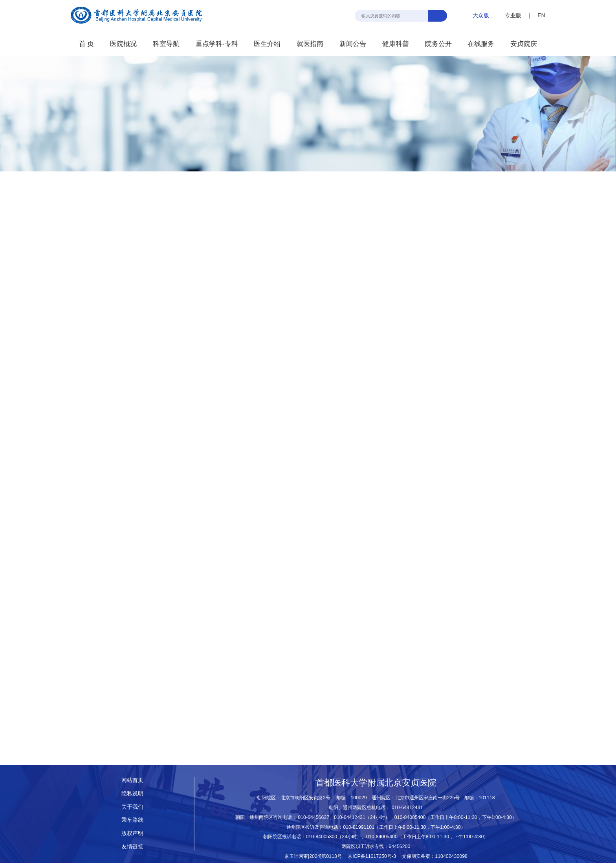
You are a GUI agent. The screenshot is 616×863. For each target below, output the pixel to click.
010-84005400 (410, 817)
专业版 (513, 15)
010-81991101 (359, 827)
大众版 (481, 15)
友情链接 (132, 846)
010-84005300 (321, 837)
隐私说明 (132, 793)
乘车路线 (132, 820)
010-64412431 (407, 808)
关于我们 (132, 807)
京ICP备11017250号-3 (374, 856)
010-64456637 (313, 817)
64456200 (399, 846)
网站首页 (132, 780)
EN (541, 15)
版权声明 (132, 833)
